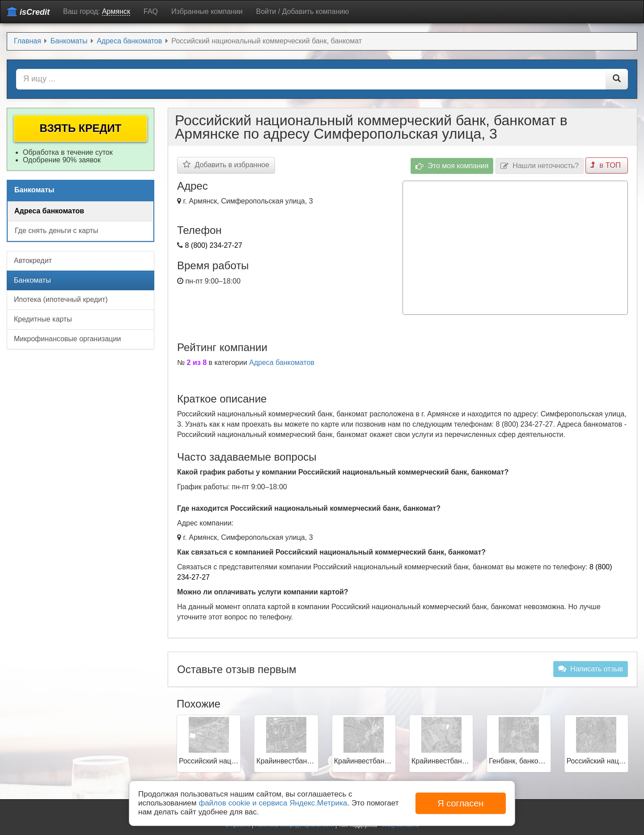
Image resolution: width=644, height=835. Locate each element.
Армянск (116, 11)
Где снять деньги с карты (57, 231)
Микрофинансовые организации (67, 339)
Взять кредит (81, 128)
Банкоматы (32, 280)
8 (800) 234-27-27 (213, 245)
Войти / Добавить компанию (303, 11)
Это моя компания (453, 165)
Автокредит (33, 261)
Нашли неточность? (540, 165)
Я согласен (460, 803)
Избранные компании (207, 11)
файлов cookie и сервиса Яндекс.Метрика (273, 803)
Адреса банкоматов (282, 362)
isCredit (28, 12)
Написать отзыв (591, 668)
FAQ (151, 11)
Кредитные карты (43, 319)
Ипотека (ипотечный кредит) (61, 299)
